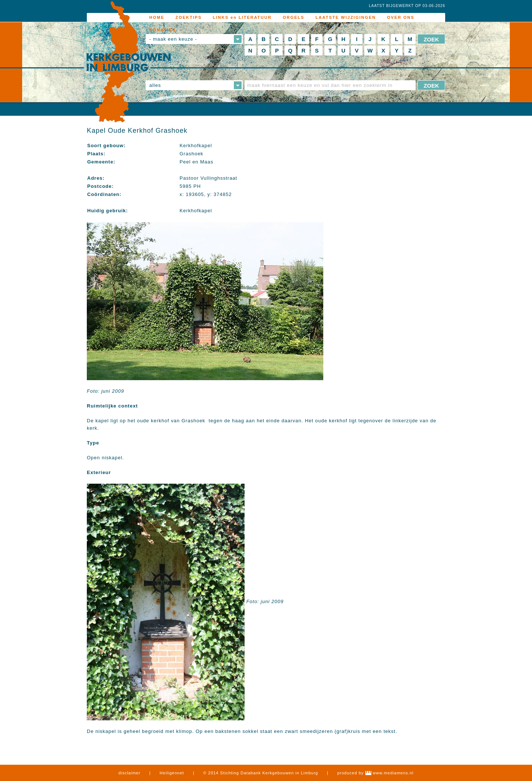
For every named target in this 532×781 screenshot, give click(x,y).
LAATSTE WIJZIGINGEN (346, 17)
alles (155, 85)
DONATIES (163, 30)
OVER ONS (401, 17)
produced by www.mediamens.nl (375, 773)
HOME (157, 17)
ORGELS (293, 17)
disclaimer (130, 773)
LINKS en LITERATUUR (242, 17)
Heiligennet (172, 773)
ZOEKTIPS (189, 17)
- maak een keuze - (173, 39)
